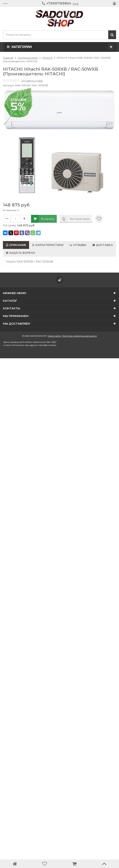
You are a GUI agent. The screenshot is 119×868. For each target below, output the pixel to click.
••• (5, 3)
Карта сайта (54, 336)
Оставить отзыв (32, 81)
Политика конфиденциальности (79, 336)
